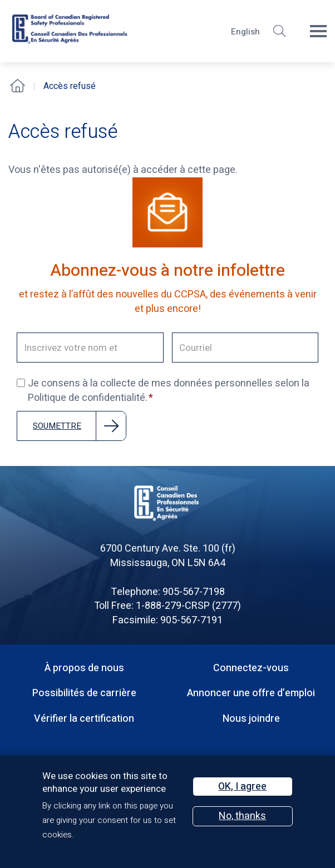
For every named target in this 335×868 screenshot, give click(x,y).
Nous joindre (251, 719)
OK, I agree (242, 787)
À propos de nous (84, 668)
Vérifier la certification (84, 719)
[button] (279, 31)
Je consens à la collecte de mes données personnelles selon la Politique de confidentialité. (163, 391)
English (245, 32)
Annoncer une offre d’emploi (251, 693)
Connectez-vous (251, 668)
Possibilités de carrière (84, 693)
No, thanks (242, 816)
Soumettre (57, 426)
